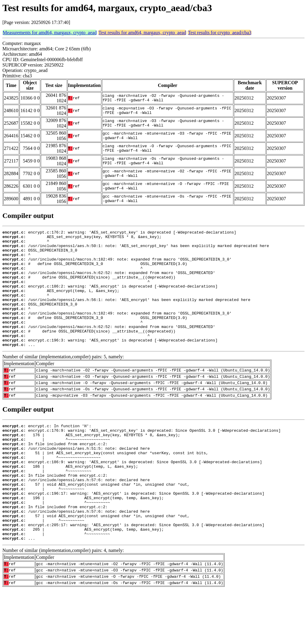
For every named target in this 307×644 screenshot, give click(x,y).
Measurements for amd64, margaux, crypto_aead (50, 33)
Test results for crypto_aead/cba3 (220, 33)
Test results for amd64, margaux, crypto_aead (142, 33)
